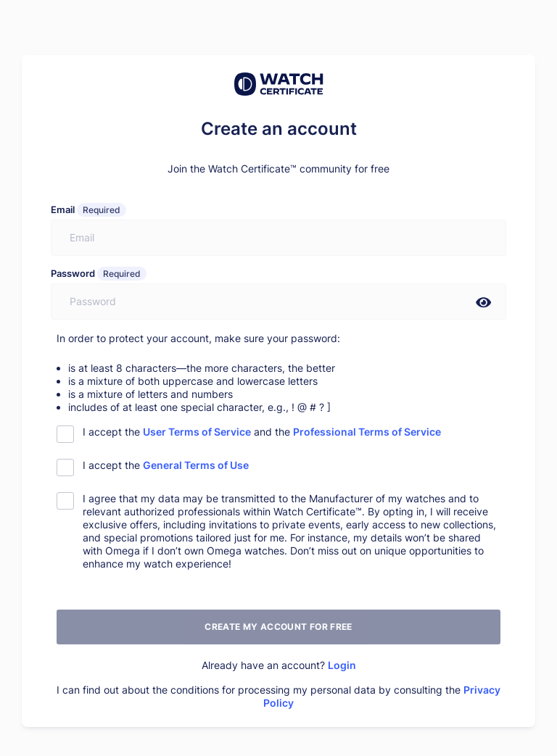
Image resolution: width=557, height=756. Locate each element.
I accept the (166, 465)
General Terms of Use (196, 465)
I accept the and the (262, 432)
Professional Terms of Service (367, 432)
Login (342, 665)
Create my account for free (278, 627)
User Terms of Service (197, 432)
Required (102, 210)
